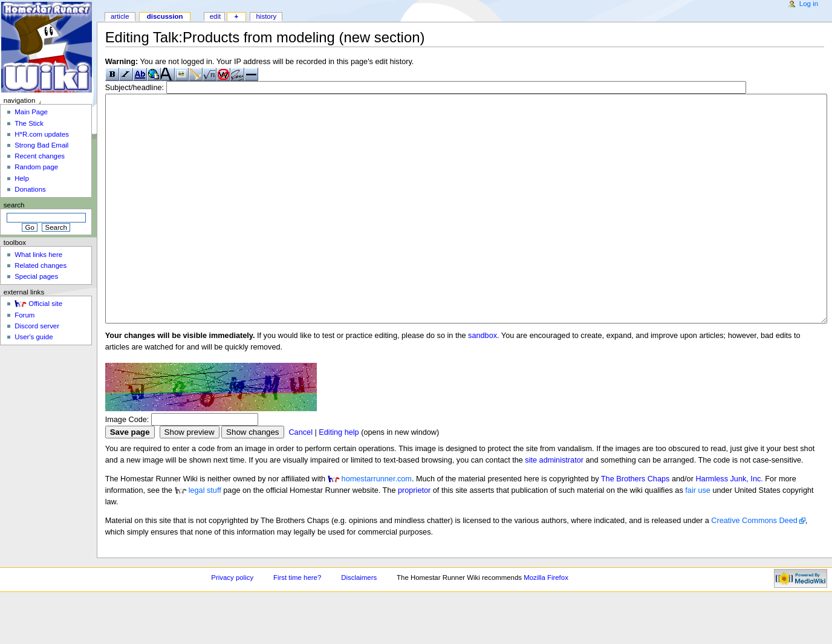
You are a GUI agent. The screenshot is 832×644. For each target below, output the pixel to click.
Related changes (41, 265)
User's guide (34, 337)
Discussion (165, 16)
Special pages (36, 276)
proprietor (414, 536)
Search (14, 205)
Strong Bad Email (41, 145)
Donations (30, 189)
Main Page (31, 112)
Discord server (37, 326)
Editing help (339, 478)
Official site (45, 304)
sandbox (483, 381)
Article (120, 16)
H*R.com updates (42, 134)
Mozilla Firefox (546, 623)
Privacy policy (232, 623)
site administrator (554, 506)
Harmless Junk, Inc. (729, 524)
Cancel (301, 478)
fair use (698, 536)
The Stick (29, 123)
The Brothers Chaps (635, 524)
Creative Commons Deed (754, 566)
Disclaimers (359, 623)
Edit (215, 16)
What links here (38, 255)
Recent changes (40, 156)
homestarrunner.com (377, 524)
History (266, 16)
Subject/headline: (135, 88)
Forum (24, 315)
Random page (36, 167)
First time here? (297, 623)
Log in (809, 4)
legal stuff (205, 536)
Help (22, 178)
